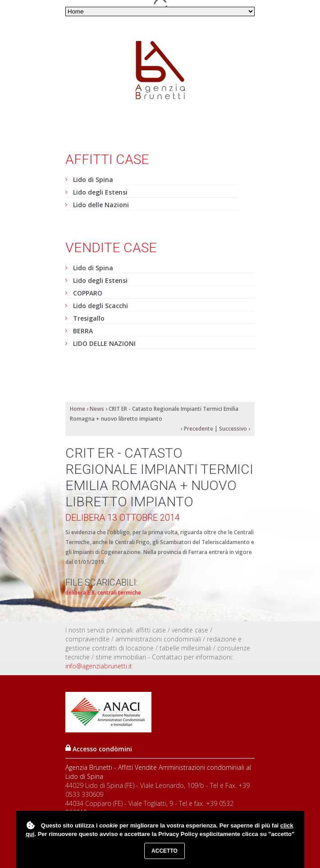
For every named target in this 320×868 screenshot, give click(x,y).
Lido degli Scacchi (101, 306)
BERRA (83, 331)
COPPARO (88, 293)
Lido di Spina (93, 180)
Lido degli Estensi (100, 192)
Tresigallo (89, 318)
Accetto (165, 851)
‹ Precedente (197, 429)
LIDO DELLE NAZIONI (104, 343)
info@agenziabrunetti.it (99, 666)
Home (78, 409)
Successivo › (235, 429)
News (97, 409)
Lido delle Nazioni (101, 205)
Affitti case (107, 159)
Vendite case (111, 248)
